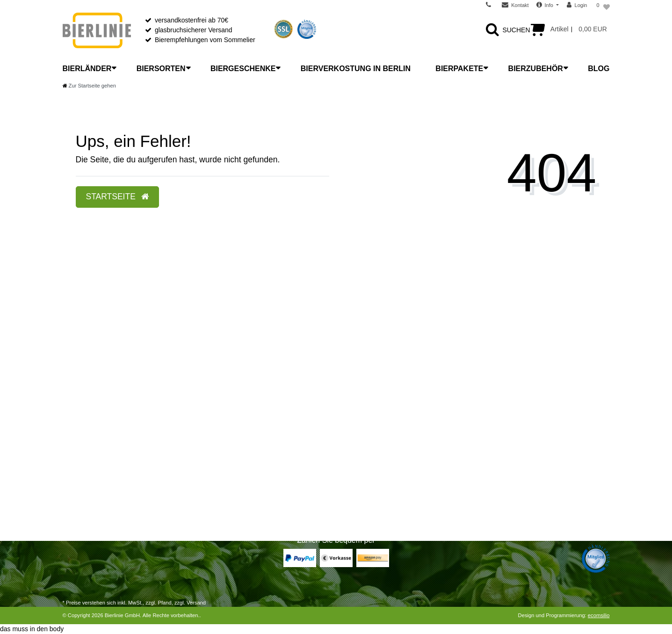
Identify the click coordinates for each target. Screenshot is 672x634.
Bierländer (87, 69)
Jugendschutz (363, 495)
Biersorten (161, 69)
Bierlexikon (219, 409)
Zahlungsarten (84, 409)
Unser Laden (362, 422)
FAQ (350, 446)
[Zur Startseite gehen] (89, 86)
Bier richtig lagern (228, 434)
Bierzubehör (536, 69)
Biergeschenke (243, 69)
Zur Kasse (78, 470)
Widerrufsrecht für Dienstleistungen (114, 446)
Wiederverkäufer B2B (374, 458)
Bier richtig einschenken (238, 446)
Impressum (359, 507)
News (351, 434)
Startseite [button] (117, 197)
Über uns (357, 409)
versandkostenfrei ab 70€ (191, 20)
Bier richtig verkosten (234, 458)
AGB (350, 470)
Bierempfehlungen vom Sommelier (205, 40)
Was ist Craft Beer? (231, 422)
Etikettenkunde (225, 482)
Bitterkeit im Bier (227, 470)
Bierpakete (459, 69)
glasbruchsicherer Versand (194, 30)
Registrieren (80, 482)
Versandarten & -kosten (97, 422)
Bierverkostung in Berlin (356, 69)
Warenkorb (79, 458)
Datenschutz (361, 482)
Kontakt (74, 507)
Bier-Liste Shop (225, 507)
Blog (599, 69)
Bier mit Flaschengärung (238, 495)
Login (71, 495)
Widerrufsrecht (84, 434)
